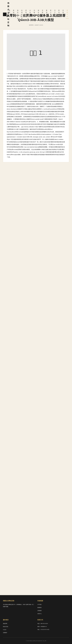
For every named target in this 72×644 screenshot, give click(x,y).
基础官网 (18, 6)
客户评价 (53, 6)
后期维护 (46, 6)
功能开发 (38, 6)
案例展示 (49, 6)
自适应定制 (26, 7)
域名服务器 (41, 7)
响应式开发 (22, 7)
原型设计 (30, 6)
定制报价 (64, 6)
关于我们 (56, 6)
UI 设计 (34, 5)
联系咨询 (60, 6)
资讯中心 (67, 6)
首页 (15, 4)
